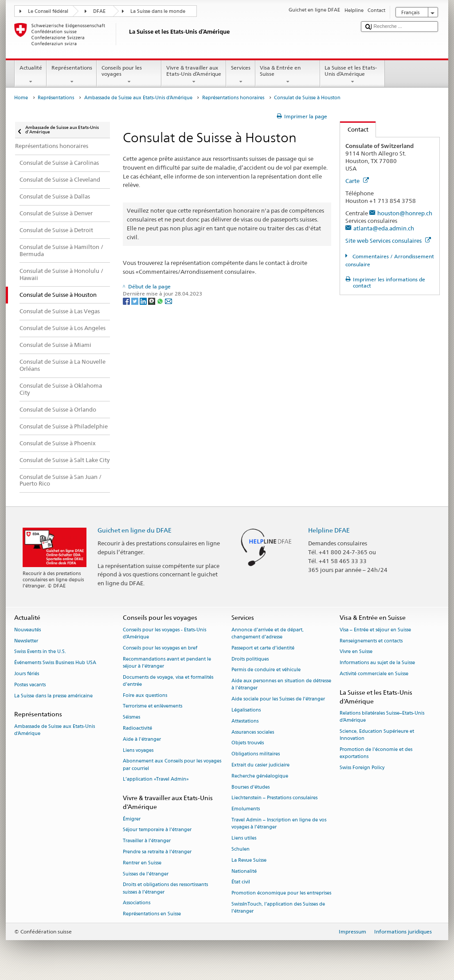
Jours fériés (27, 674)
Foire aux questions (145, 695)
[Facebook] (127, 301)
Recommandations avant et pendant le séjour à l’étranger (167, 663)
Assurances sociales (253, 732)
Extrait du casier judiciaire (260, 765)
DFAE (99, 11)
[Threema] (152, 301)
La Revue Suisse (249, 860)
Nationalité (244, 871)
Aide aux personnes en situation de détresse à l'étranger (281, 685)
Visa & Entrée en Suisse (288, 75)
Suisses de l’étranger (146, 874)
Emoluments (246, 809)
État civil (241, 882)
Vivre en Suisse (356, 652)
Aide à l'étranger (142, 739)
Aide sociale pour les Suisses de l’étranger (278, 699)
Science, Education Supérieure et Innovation (377, 735)
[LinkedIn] (144, 301)
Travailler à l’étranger (147, 841)
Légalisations (246, 710)
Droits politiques (250, 659)
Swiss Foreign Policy (362, 768)
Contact (354, 129)
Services (241, 75)
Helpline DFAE (329, 530)
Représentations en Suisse (152, 914)
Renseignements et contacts (371, 641)
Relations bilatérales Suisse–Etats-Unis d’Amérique (382, 717)
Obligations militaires (256, 754)
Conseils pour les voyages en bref (160, 648)
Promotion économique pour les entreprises (281, 893)
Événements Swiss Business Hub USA (55, 663)
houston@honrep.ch (405, 213)
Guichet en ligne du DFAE (135, 530)
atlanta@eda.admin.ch (384, 228)
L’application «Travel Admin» (156, 780)
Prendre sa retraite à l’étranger (157, 852)
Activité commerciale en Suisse (374, 674)
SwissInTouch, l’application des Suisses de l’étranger (278, 908)
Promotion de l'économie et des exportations (376, 753)
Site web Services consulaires (388, 241)
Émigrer (132, 819)
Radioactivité (137, 728)
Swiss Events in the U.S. (40, 652)
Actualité (31, 75)
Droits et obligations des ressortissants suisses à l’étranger (165, 889)
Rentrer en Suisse (142, 863)
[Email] (168, 301)
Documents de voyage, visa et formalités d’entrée (168, 681)
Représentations (72, 75)
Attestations (245, 721)
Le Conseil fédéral (48, 11)
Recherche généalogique (260, 776)
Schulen (241, 849)
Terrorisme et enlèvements (153, 706)
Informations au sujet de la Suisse (377, 663)
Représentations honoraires (233, 98)
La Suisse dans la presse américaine (53, 696)
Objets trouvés (248, 743)
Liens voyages (138, 750)
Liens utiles (244, 838)
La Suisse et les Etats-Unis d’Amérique (352, 75)
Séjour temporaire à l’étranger (157, 830)
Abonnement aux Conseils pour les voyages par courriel (172, 765)
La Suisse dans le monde (158, 11)
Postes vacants (30, 685)
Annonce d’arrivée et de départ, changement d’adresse (268, 633)
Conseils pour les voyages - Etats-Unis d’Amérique (164, 633)
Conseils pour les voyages (129, 75)
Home (21, 98)
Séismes (131, 717)
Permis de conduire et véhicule (266, 670)
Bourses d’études (250, 787)
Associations (137, 903)
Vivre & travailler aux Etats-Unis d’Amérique (194, 75)
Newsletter (26, 641)
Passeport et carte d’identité (263, 648)
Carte (357, 181)
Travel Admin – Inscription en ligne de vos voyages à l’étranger (279, 823)
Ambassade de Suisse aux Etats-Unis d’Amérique (138, 98)
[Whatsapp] (161, 301)
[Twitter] (135, 301)
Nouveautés (27, 630)
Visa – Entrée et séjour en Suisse (375, 630)
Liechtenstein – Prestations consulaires (274, 798)
